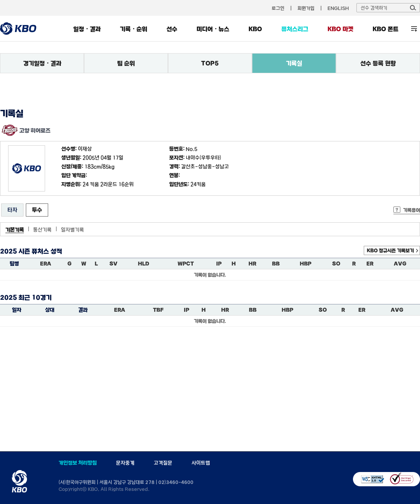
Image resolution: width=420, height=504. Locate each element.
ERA (46, 264)
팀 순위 (126, 63)
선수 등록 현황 (378, 63)
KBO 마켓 (340, 29)
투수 (37, 210)
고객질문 (163, 463)
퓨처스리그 (295, 29)
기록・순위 (134, 29)
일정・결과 (87, 29)
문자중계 (125, 463)
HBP (306, 264)
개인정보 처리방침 (78, 463)
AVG (400, 264)
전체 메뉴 (414, 29)
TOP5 (210, 63)
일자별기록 (72, 230)
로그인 (278, 8)
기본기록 (15, 230)
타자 (12, 210)
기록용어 (412, 210)
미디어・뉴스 (213, 29)
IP (219, 264)
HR (252, 264)
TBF (158, 310)
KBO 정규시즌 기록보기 (390, 250)
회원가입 (306, 8)
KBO (255, 29)
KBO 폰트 (386, 29)
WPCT (186, 264)
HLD (144, 264)
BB (276, 264)
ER (370, 264)
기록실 (294, 63)
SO (336, 264)
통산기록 (42, 230)
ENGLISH (338, 8)
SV (113, 264)
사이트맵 (201, 463)
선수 (172, 29)
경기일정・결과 (42, 63)
